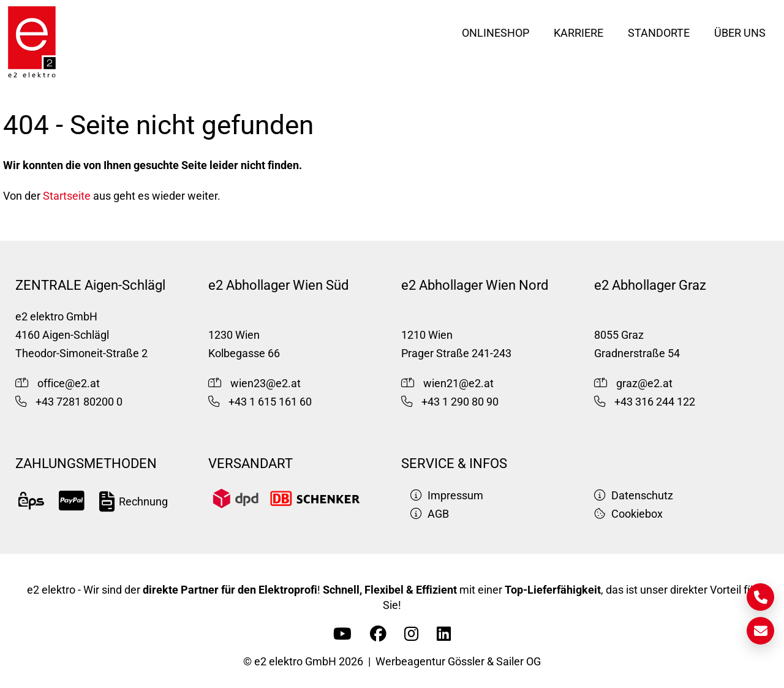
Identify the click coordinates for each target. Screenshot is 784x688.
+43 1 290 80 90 (460, 402)
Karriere (579, 33)
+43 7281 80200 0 (79, 402)
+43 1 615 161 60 (270, 402)
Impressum (447, 496)
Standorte (659, 33)
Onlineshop (496, 33)
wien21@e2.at (458, 384)
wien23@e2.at (266, 384)
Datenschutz (634, 496)
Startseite (67, 196)
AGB (430, 514)
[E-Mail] (760, 631)
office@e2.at (69, 384)
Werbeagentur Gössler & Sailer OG (458, 662)
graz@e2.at (644, 384)
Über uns (740, 33)
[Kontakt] (760, 597)
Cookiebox (628, 514)
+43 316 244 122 (655, 402)
